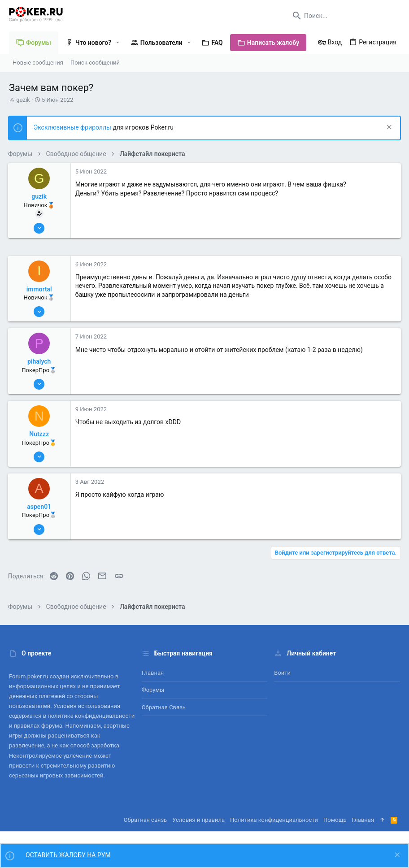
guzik (23, 100)
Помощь (335, 820)
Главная (153, 673)
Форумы (153, 690)
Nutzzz (40, 434)
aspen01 (40, 507)
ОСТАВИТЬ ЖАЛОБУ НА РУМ (68, 855)
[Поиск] (344, 16)
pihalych (40, 361)
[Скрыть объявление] (387, 128)
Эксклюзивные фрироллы (74, 127)
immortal (40, 289)
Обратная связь (164, 707)
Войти (282, 673)
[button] (118, 43)
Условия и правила (198, 820)
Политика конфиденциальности (274, 820)
